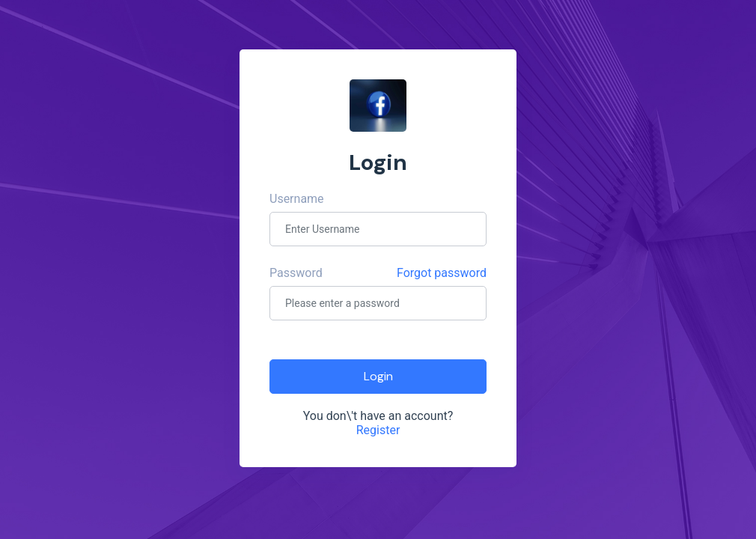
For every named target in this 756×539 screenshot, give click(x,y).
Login (378, 376)
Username (297, 199)
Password (296, 273)
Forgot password (442, 273)
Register (378, 430)
